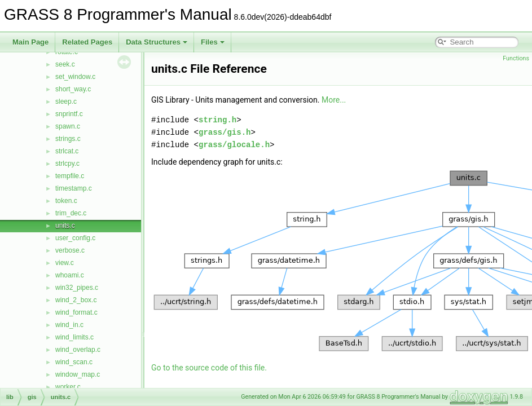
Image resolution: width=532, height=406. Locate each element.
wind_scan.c (74, 362)
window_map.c (78, 374)
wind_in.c (69, 325)
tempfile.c (70, 176)
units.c (65, 226)
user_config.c (75, 238)
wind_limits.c (74, 337)
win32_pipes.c (77, 288)
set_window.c (75, 77)
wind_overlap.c (78, 350)
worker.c (68, 387)
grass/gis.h (225, 132)
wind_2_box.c (76, 300)
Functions (516, 58)
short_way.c (73, 89)
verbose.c (70, 250)
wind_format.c (76, 312)
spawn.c (68, 126)
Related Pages (87, 42)
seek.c (65, 64)
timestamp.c (74, 188)
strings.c (68, 139)
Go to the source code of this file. (209, 368)
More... (334, 100)
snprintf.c (69, 114)
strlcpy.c (67, 164)
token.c (66, 201)
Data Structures (157, 42)
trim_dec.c (71, 213)
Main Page (30, 42)
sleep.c (66, 101)
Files (213, 42)
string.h (217, 120)
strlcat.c (67, 151)
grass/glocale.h (234, 145)
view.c (65, 263)
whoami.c (70, 275)
